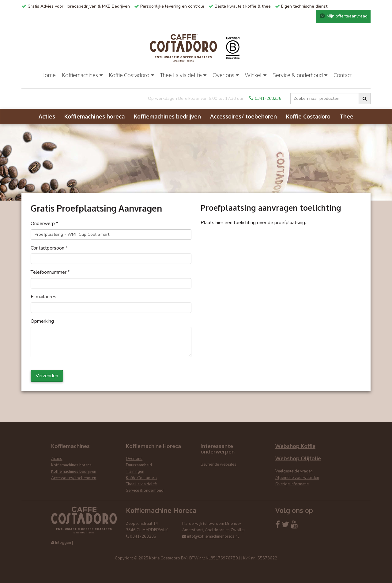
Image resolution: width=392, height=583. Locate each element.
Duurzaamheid (139, 465)
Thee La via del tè (183, 75)
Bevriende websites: (219, 465)
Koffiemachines (82, 75)
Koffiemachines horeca (94, 116)
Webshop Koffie (295, 446)
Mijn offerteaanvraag (344, 16)
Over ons (226, 75)
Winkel (256, 75)
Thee (347, 116)
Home (48, 75)
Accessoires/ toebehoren (243, 116)
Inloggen (63, 543)
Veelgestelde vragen (294, 471)
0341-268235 (265, 98)
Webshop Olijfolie (298, 458)
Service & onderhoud (300, 75)
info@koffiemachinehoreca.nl (211, 536)
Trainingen (135, 472)
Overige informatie (292, 484)
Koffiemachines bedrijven (167, 116)
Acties (47, 116)
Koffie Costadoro (131, 75)
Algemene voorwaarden (297, 478)
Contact (343, 75)
